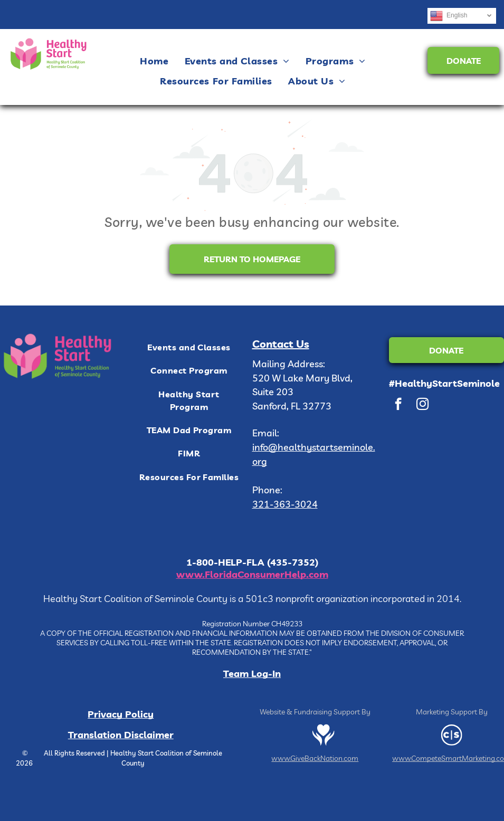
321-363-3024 (285, 504)
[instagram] (422, 405)
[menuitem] (154, 61)
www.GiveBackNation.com (315, 758)
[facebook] (398, 405)
